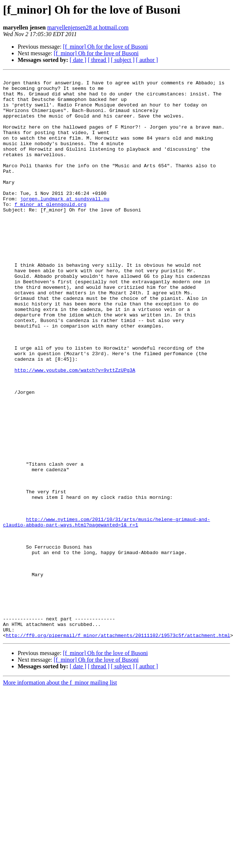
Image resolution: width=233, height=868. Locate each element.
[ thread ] (99, 60)
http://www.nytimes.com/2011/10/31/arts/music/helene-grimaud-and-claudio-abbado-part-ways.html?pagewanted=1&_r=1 (107, 612)
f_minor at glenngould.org (50, 231)
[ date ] (78, 60)
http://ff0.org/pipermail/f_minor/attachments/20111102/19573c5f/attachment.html (118, 748)
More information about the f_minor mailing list (60, 795)
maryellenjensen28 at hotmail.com (88, 27)
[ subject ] (123, 60)
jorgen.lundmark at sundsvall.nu (65, 224)
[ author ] (147, 60)
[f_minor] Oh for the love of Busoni (105, 47)
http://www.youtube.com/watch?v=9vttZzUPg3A (75, 430)
